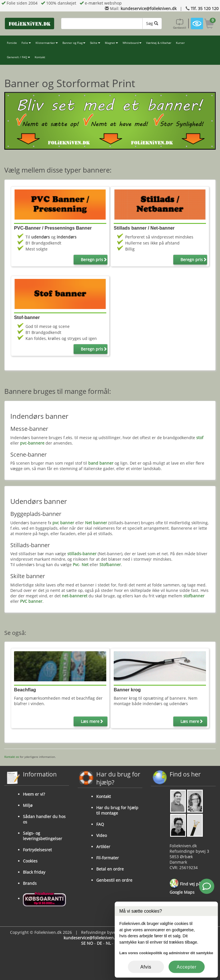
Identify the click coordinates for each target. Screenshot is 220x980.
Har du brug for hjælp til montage (117, 810)
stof (200, 438)
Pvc (76, 565)
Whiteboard (132, 43)
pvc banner (63, 523)
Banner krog (127, 690)
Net (85, 565)
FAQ (100, 824)
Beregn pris (94, 260)
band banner (101, 463)
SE (83, 943)
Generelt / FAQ (18, 57)
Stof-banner (27, 317)
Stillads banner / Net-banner (144, 228)
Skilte (95, 43)
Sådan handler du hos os (44, 819)
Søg (152, 23)
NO (90, 943)
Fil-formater (108, 858)
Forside (12, 43)
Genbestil (180, 24)
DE (99, 943)
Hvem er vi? (34, 794)
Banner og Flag (74, 43)
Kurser (180, 43)
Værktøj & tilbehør (159, 43)
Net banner (96, 523)
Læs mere (92, 721)
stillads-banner (82, 554)
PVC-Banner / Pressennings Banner (53, 228)
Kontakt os (12, 757)
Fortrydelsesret (37, 850)
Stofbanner (110, 565)
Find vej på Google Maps (185, 887)
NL (108, 943)
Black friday (34, 872)
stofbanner (194, 596)
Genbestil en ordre (114, 880)
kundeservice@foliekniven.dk (149, 8)
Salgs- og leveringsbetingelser (43, 836)
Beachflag (25, 690)
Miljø (28, 805)
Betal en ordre (110, 869)
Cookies (30, 861)
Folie (26, 43)
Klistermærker (47, 43)
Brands (30, 883)
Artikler (103, 847)
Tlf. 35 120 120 (205, 8)
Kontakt (40, 57)
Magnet (111, 43)
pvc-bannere (32, 443)
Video (102, 835)
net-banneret (75, 596)
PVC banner (31, 601)
